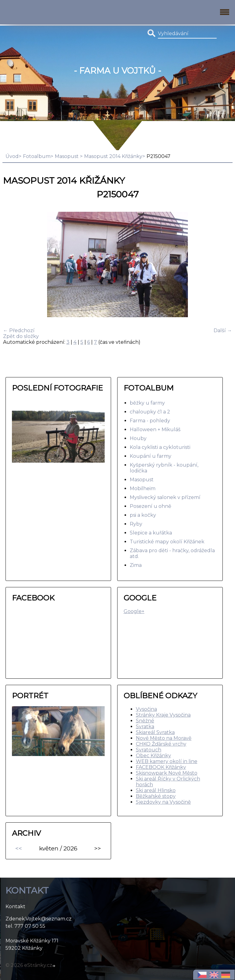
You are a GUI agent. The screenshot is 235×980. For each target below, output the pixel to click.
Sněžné (145, 721)
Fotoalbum (37, 156)
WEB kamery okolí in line (167, 761)
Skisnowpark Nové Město (167, 773)
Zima (136, 565)
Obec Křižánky (153, 756)
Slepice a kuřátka (151, 533)
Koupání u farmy (151, 456)
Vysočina (146, 709)
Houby (138, 438)
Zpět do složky (21, 336)
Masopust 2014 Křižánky (113, 156)
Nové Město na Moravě (164, 738)
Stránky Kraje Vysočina (163, 715)
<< (19, 848)
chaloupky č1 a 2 (150, 412)
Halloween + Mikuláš (155, 429)
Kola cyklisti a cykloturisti (160, 447)
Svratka (145, 727)
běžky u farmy (147, 403)
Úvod (12, 156)
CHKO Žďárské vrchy (161, 744)
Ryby (136, 524)
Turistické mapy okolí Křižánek (167, 542)
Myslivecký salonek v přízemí (165, 497)
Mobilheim (143, 488)
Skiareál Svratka (155, 732)
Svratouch (149, 750)
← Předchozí (19, 330)
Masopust (67, 156)
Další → (223, 330)
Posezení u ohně (151, 506)
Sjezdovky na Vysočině (163, 802)
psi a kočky (143, 515)
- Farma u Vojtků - (117, 71)
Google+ (134, 611)
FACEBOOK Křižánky (161, 767)
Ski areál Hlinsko (156, 790)
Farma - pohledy (150, 421)
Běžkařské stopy (156, 796)
